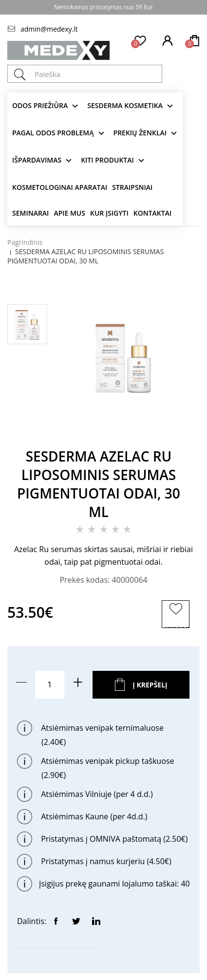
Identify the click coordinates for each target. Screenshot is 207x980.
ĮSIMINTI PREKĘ (177, 626)
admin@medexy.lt (49, 29)
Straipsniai (132, 187)
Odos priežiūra (40, 105)
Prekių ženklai (140, 133)
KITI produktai (107, 160)
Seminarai (30, 213)
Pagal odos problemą (53, 133)
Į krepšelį (150, 685)
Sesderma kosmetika (125, 105)
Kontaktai (152, 213)
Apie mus (69, 213)
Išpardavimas (37, 160)
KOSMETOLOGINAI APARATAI (60, 187)
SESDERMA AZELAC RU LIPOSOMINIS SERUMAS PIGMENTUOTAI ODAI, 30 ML (85, 256)
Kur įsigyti (109, 213)
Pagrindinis (25, 242)
